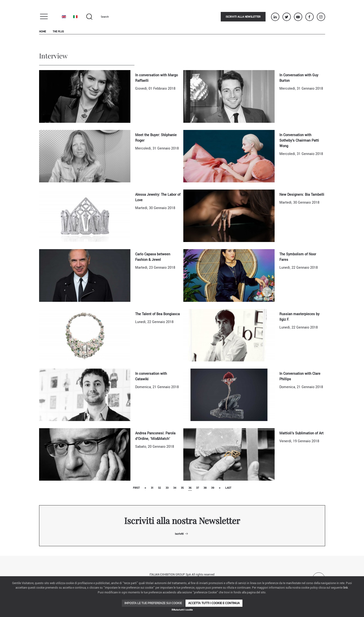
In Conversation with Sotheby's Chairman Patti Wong (299, 141)
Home (43, 31)
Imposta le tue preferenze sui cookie (153, 603)
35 (182, 488)
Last (228, 488)
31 (152, 488)
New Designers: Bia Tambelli (302, 195)
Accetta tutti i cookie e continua (214, 603)
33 (167, 488)
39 (213, 488)
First (136, 488)
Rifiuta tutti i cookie (182, 610)
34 (175, 488)
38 (205, 488)
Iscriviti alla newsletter (243, 17)
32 (159, 488)
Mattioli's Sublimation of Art (301, 433)
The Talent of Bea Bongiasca (157, 314)
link (346, 588)
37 (197, 488)
